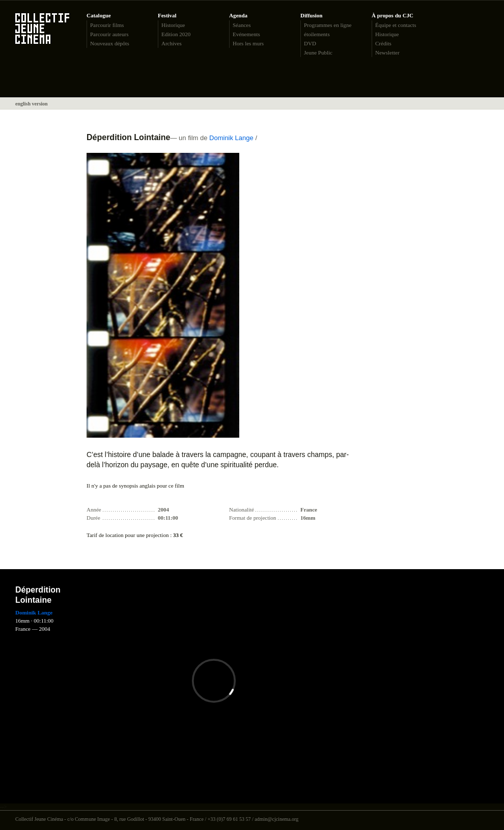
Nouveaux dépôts (110, 43)
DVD (310, 43)
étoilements (317, 34)
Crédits (383, 43)
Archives (172, 43)
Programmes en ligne (328, 25)
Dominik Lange (231, 138)
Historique (173, 25)
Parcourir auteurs (109, 34)
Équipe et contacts (396, 25)
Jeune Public (318, 52)
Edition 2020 (176, 34)
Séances (242, 25)
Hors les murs (248, 43)
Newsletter (387, 52)
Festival (167, 15)
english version (32, 104)
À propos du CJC (393, 15)
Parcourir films (107, 25)
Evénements (246, 34)
